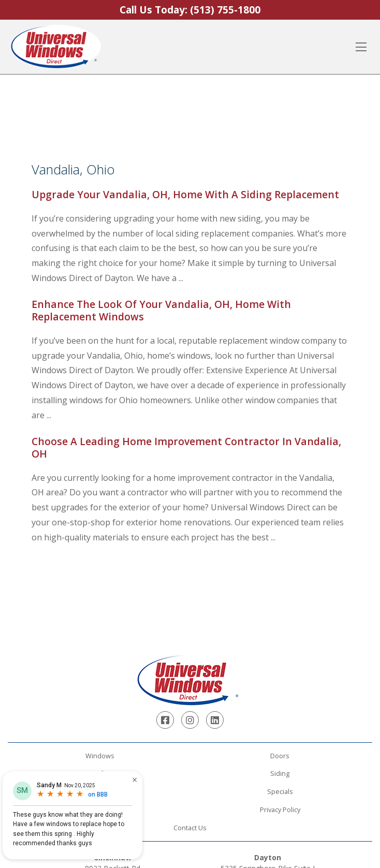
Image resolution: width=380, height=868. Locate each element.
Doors (280, 756)
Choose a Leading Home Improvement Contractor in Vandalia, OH (186, 447)
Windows (100, 756)
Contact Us (190, 828)
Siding (280, 773)
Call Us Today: (190, 10)
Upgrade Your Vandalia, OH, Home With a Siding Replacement (185, 194)
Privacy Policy (280, 810)
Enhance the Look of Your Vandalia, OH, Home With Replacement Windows (161, 310)
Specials (280, 791)
